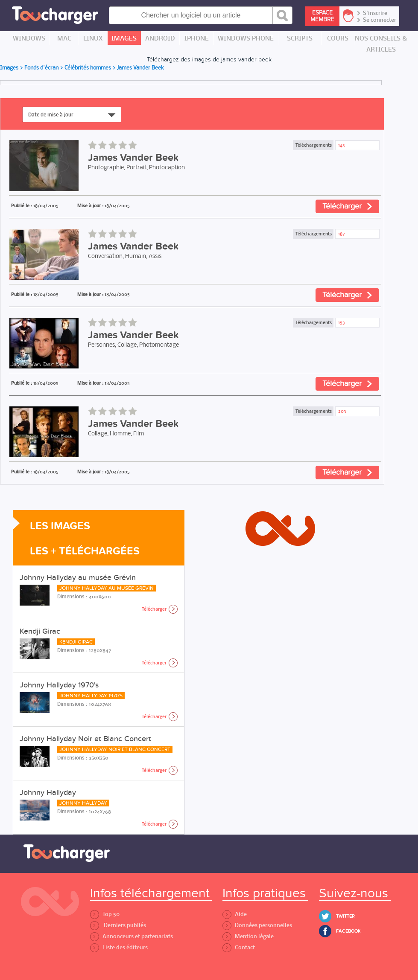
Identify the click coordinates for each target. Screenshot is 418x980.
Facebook (348, 931)
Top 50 (105, 914)
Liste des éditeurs (119, 947)
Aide (235, 914)
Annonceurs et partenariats (132, 936)
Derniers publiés (118, 925)
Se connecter (380, 20)
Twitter (345, 916)
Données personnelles (257, 925)
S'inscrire (375, 13)
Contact (239, 947)
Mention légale (248, 936)
